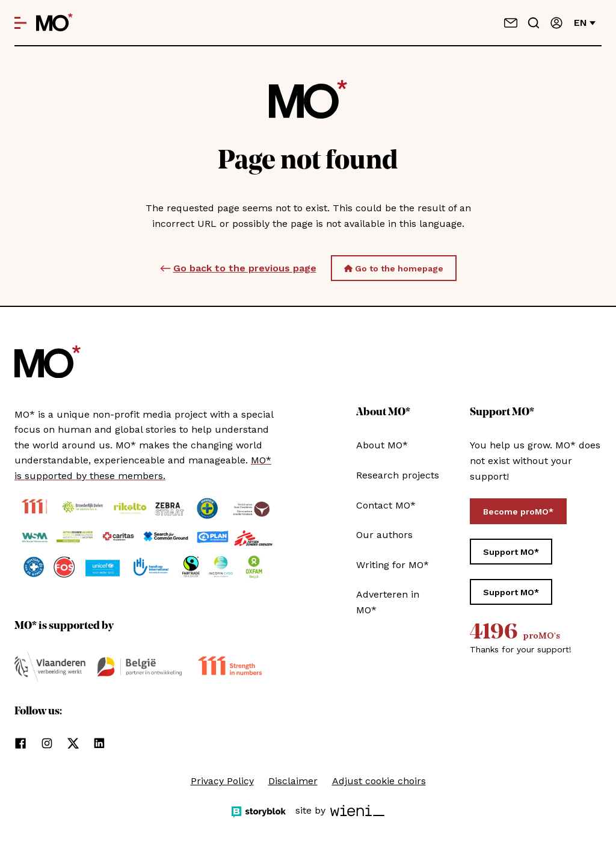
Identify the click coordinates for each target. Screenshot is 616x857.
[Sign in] (556, 23)
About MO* (382, 445)
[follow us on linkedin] (99, 743)
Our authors (384, 535)
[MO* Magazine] (54, 23)
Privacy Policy (222, 781)
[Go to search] (534, 23)
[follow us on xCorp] (73, 743)
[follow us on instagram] (47, 743)
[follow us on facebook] (20, 743)
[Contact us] (511, 23)
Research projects (398, 475)
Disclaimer (293, 781)
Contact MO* (386, 505)
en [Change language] (585, 23)
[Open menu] (20, 23)
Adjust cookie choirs (379, 781)
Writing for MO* (393, 565)
